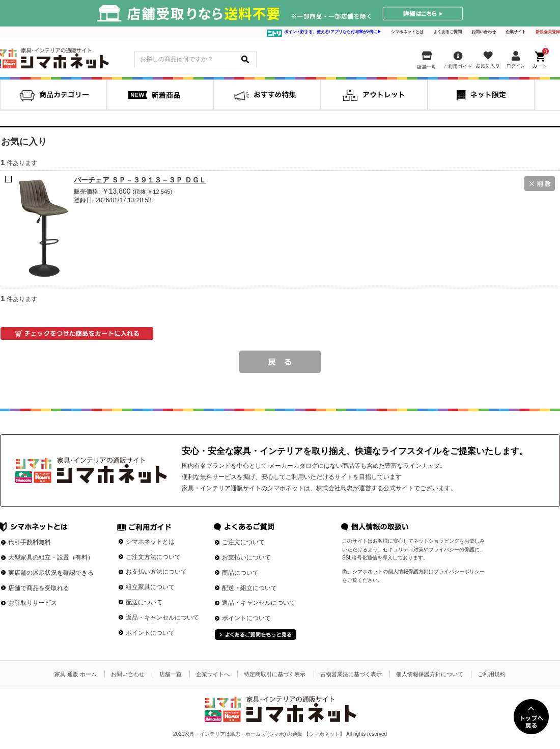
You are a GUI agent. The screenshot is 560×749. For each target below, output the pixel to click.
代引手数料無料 (30, 542)
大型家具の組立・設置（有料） (51, 557)
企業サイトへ (213, 674)
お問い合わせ (484, 32)
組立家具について (150, 587)
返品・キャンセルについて (162, 618)
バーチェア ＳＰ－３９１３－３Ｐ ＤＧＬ (140, 180)
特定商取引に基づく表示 (275, 674)
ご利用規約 (492, 674)
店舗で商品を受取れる (39, 588)
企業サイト (516, 32)
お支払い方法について (156, 572)
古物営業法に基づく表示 (351, 674)
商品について (240, 573)
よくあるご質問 (447, 32)
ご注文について (243, 542)
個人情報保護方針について (430, 674)
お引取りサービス (33, 603)
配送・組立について (249, 588)
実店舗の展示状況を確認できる (51, 573)
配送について (144, 602)
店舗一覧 (171, 674)
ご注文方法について (153, 557)
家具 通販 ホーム (76, 674)
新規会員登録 (548, 32)
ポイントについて (150, 633)
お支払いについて (246, 557)
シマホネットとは (407, 32)
